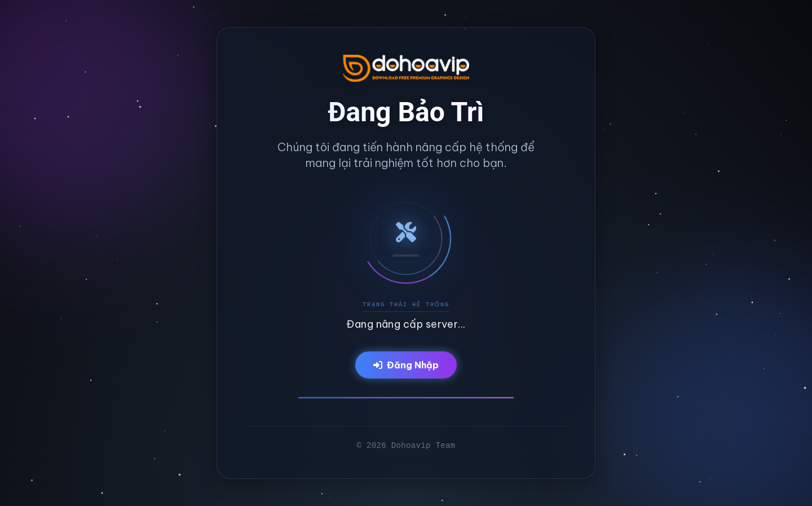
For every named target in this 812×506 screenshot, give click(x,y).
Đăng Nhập (406, 365)
